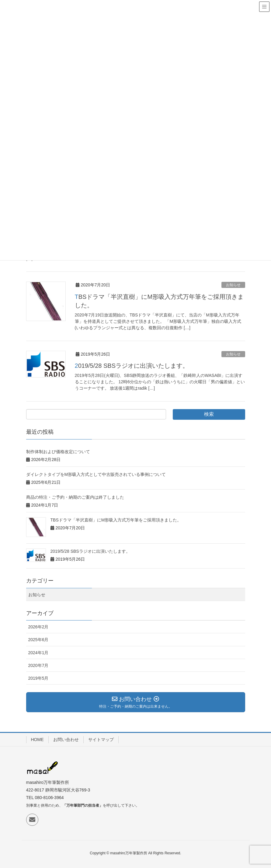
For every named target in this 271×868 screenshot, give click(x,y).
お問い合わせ (66, 740)
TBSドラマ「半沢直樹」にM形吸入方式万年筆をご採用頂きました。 (116, 520)
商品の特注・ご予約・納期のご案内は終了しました (75, 497)
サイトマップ (101, 740)
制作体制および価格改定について (58, 452)
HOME (37, 740)
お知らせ (233, 285)
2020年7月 (38, 665)
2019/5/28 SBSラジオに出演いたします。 (132, 366)
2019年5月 (38, 678)
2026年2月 (38, 627)
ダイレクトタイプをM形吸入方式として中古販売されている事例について (96, 474)
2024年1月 (38, 653)
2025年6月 (38, 640)
